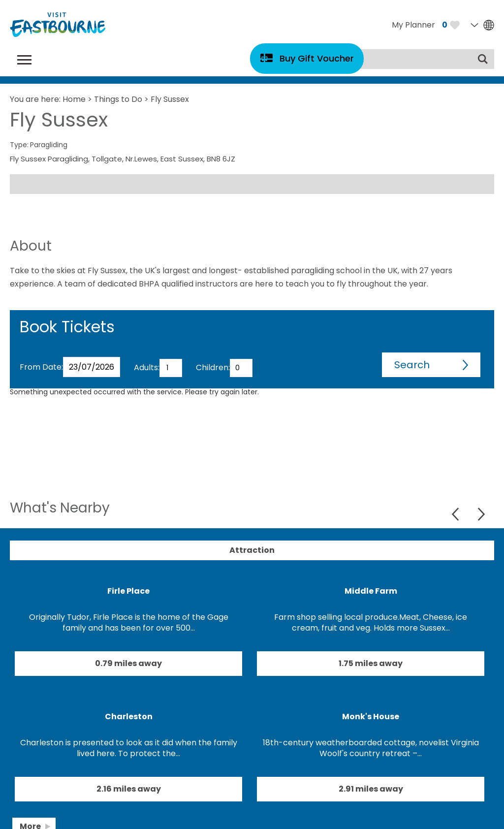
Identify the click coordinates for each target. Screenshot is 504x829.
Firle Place (128, 591)
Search (412, 365)
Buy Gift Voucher (317, 58)
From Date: (41, 367)
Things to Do (118, 99)
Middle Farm (371, 591)
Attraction (252, 550)
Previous (457, 514)
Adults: (147, 367)
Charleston (129, 717)
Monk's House (371, 717)
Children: (213, 367)
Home (74, 99)
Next (481, 514)
